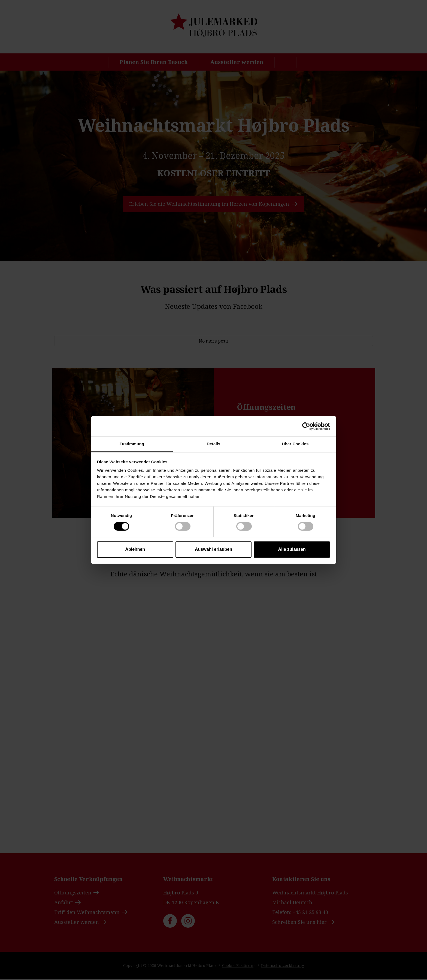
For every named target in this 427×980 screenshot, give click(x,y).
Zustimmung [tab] (132, 444)
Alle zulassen (292, 549)
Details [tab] (214, 444)
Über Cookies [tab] (295, 444)
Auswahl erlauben (213, 549)
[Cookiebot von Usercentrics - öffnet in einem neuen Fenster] (306, 426)
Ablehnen (135, 549)
